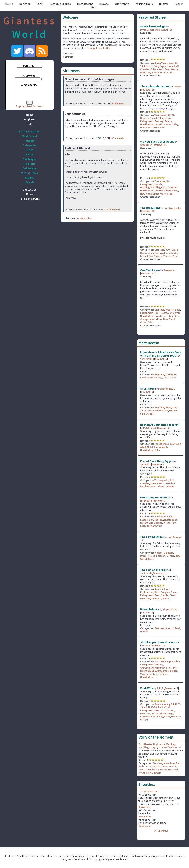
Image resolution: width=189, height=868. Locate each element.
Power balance (150, 609)
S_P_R (160, 688)
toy (169, 537)
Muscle (155, 72)
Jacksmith (146, 573)
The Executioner (151, 208)
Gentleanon (145, 826)
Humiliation (147, 124)
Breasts (148, 66)
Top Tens (30, 164)
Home (9, 4)
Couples (145, 69)
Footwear (160, 181)
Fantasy (159, 121)
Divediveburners (149, 30)
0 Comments (117, 138)
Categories (30, 145)
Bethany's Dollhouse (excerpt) (160, 425)
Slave (157, 63)
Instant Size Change (151, 256)
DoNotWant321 (166, 389)
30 (171, 30)
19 (153, 90)
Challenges (30, 159)
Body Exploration (163, 66)
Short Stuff (147, 389)
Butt (177, 66)
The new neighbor (152, 537)
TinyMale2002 (170, 609)
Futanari (161, 556)
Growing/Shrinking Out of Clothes (159, 187)
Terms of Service (30, 199)
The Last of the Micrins (155, 570)
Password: (29, 76)
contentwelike (173, 208)
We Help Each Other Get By (157, 142)
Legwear (145, 717)
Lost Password (35, 106)
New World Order (150, 128)
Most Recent (85, 4)
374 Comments (112, 210)
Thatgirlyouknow (148, 792)
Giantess (159, 250)
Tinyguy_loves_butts (98, 48)
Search (179, 4)
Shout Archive (161, 831)
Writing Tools (144, 4)
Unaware (170, 486)
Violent (167, 256)
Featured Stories (60, 4)
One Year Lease (150, 270)
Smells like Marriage (153, 26)
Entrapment (157, 69)
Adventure (171, 375)
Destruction (147, 253)
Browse (104, 4)
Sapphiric (145, 464)
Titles (30, 150)
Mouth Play (172, 124)
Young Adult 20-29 (164, 115)
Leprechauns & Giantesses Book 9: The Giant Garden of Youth (161, 354)
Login (40, 4)
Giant (173, 595)
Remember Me (29, 85)
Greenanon (146, 145)
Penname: (29, 66)
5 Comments (117, 104)
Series (30, 154)
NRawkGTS (146, 501)
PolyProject (150, 428)
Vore (163, 128)
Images (164, 4)
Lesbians (145, 486)
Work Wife (147, 688)
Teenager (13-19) (164, 444)
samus (147, 646)
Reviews (164, 30)
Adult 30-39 (150, 707)
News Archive (84, 218)
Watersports (161, 480)
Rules (30, 194)
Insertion (145, 72)
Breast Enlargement (161, 118)
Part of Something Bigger (157, 461)
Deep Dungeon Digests (155, 497)
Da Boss (163, 747)
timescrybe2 (147, 359)
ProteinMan (145, 817)
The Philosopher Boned (155, 86)
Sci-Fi (167, 378)
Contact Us (30, 190)
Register (25, 4)
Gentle (175, 69)
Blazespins (144, 807)
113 (154, 273)
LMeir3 (177, 87)
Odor (163, 72)
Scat (143, 526)
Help (94, 7)
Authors (30, 141)
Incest (164, 770)
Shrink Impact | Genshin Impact (160, 642)
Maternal (173, 770)
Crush (170, 72)
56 (165, 145)
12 (153, 211)
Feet (167, 69)
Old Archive (122, 4)
